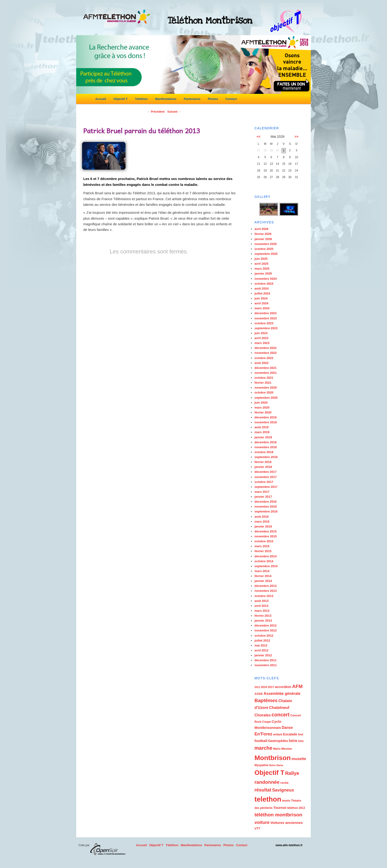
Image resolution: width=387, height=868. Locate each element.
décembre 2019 (266, 417)
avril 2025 (261, 264)
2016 (264, 687)
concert (281, 715)
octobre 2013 (264, 596)
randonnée (267, 782)
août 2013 (262, 601)
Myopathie (261, 765)
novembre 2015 (266, 536)
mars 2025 (262, 269)
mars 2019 (262, 432)
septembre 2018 (266, 457)
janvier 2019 (263, 437)
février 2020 (263, 412)
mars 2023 (262, 343)
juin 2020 (261, 403)
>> (297, 137)
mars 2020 (262, 407)
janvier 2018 (263, 467)
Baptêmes (266, 700)
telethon (268, 799)
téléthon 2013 (296, 808)
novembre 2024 (266, 279)
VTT (257, 828)
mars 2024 (262, 308)
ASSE (259, 694)
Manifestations (166, 99)
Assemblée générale (282, 693)
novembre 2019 (266, 422)
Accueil (101, 99)
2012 (257, 687)
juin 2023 (261, 333)
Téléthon (141, 99)
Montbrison (273, 758)
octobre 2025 (264, 249)
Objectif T (121, 99)
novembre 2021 (266, 373)
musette (299, 759)
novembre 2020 (266, 388)
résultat (263, 790)
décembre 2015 (266, 531)
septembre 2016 (266, 511)
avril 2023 (261, 338)
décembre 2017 (266, 472)
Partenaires (192, 99)
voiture (262, 822)
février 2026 (263, 234)
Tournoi (280, 808)
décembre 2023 (266, 313)
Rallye (292, 773)
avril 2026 (261, 229)
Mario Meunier (283, 749)
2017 (271, 687)
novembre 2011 (266, 665)
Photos (213, 99)
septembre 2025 (266, 254)
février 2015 (263, 551)
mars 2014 (262, 571)
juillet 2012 (262, 640)
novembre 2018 (266, 447)
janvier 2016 (263, 526)
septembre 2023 (266, 328)
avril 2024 (261, 303)
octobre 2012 (264, 636)
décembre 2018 (266, 442)
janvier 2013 (263, 621)
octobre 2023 (264, 323)
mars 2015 (262, 546)
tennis (286, 801)
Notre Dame (276, 765)
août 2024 (262, 289)
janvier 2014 (263, 581)
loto (301, 741)
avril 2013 (261, 606)
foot (301, 734)
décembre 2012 (266, 625)
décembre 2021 (266, 368)
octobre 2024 (264, 284)
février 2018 (263, 462)
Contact (231, 99)
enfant (278, 734)
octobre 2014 (264, 561)
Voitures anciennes (286, 823)
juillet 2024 (262, 293)
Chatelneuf (279, 708)
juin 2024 (261, 298)
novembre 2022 (266, 353)
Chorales (263, 715)
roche (284, 783)
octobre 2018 (264, 452)
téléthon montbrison (278, 815)
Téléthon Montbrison (210, 21)
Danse (287, 728)
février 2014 (263, 576)
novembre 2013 (266, 591)
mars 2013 (262, 611)
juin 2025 (261, 259)
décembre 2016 (266, 502)
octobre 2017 (264, 482)
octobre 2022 (264, 358)
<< (259, 137)
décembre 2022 (266, 348)
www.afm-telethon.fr (289, 845)
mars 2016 (262, 522)
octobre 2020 (264, 392)
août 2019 (262, 427)
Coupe (267, 722)
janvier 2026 (263, 239)
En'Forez (263, 734)
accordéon (283, 687)
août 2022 (262, 363)
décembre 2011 (266, 660)
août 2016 (262, 517)
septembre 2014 (266, 566)
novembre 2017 (266, 477)
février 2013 (263, 616)
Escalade (290, 734)
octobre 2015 (264, 541)
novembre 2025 (266, 244)
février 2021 (263, 383)
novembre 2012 (266, 630)
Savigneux (283, 790)
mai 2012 (261, 645)
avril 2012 (261, 650)
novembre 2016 (266, 507)
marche (263, 748)
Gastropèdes (278, 741)
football (261, 741)
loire (293, 741)
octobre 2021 (264, 378)
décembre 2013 (266, 586)
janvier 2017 (263, 497)
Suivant (174, 112)
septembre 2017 (266, 487)
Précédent (156, 112)
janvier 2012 (263, 655)
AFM (297, 686)
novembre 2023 (266, 318)
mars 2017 (262, 492)
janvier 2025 (263, 273)
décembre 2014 (266, 556)
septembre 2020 (266, 398)
